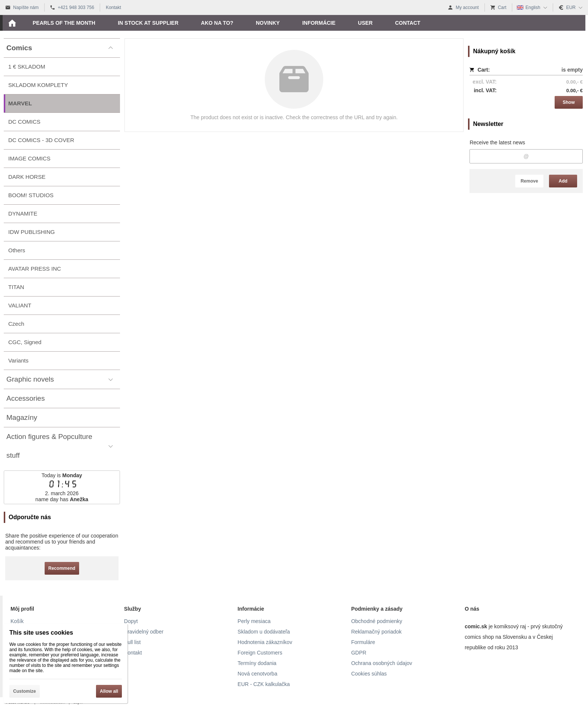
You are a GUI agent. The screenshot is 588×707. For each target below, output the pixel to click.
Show (569, 102)
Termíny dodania (257, 663)
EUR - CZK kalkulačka (264, 684)
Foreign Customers (260, 653)
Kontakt (133, 653)
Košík (17, 621)
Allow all (109, 691)
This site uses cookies (41, 633)
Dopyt (131, 621)
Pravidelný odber (144, 632)
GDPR (358, 653)
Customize (25, 691)
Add (563, 181)
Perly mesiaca (254, 621)
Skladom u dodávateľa (264, 632)
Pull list (132, 642)
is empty (572, 70)
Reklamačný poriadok (376, 632)
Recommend (62, 568)
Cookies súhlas (369, 674)
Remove (529, 181)
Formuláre (363, 642)
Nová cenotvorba (258, 674)
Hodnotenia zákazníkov (265, 642)
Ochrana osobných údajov (382, 663)
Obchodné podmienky (376, 621)
